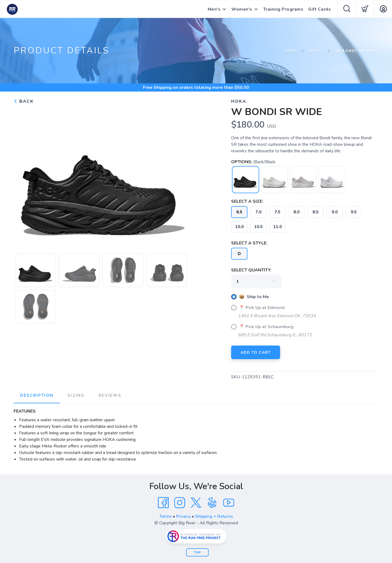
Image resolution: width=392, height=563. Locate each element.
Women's (242, 9)
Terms (166, 516)
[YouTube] (229, 503)
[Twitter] (196, 503)
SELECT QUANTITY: (251, 270)
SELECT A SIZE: (247, 201)
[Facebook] (163, 503)
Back (24, 101)
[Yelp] (212, 503)
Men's (214, 9)
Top (197, 553)
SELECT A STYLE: (249, 243)
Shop (290, 51)
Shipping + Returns (214, 516)
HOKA (316, 51)
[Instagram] (180, 503)
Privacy (183, 516)
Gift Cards (319, 9)
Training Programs (283, 9)
